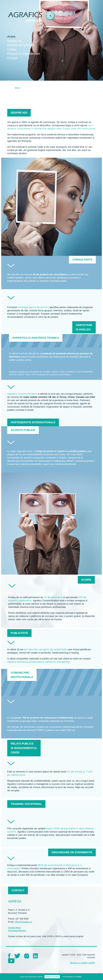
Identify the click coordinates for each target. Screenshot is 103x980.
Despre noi (14, 41)
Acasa (11, 36)
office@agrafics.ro (23, 922)
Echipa (12, 49)
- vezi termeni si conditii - (72, 977)
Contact (12, 58)
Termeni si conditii (79, 963)
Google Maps (14, 928)
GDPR (92, 963)
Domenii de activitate (21, 45)
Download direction (17, 931)
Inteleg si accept (52, 977)
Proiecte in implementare (24, 54)
